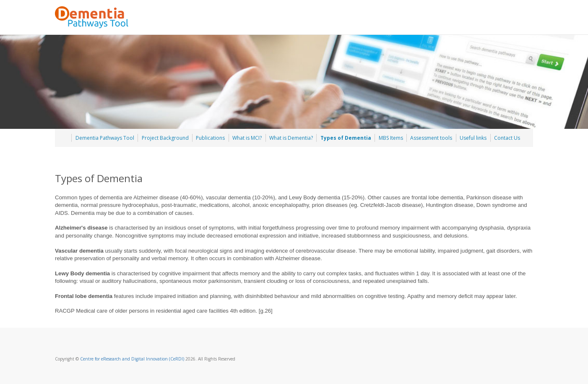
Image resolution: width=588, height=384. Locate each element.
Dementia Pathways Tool (105, 138)
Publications (210, 138)
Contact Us (507, 138)
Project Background (165, 138)
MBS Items (391, 138)
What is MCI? (247, 138)
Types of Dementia (346, 138)
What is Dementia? (291, 138)
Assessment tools (431, 138)
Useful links (473, 138)
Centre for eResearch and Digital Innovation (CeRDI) (132, 359)
